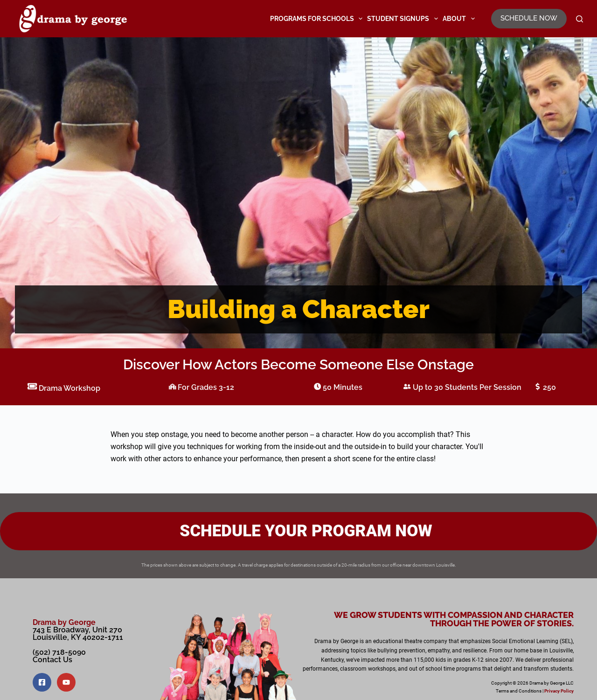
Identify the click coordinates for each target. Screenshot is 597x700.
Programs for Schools (318, 19)
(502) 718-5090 (59, 652)
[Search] (580, 19)
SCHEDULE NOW (529, 18)
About (460, 19)
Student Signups (404, 19)
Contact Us (52, 660)
